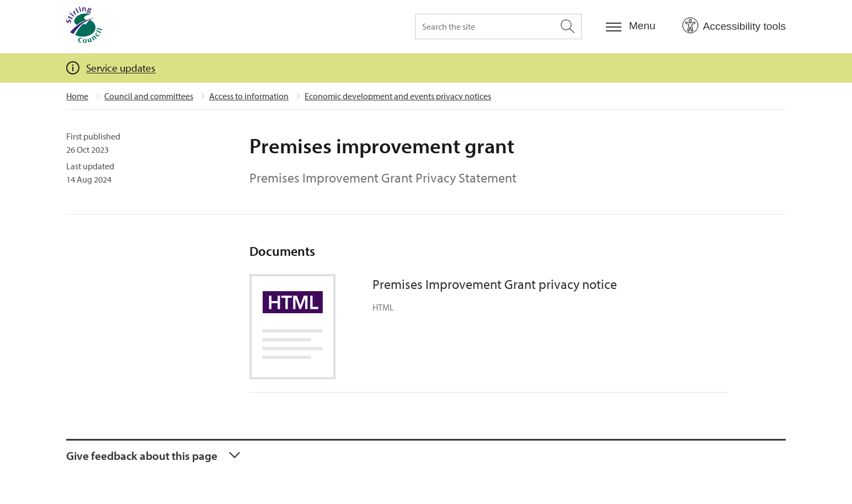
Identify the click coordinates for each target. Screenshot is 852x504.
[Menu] (631, 26)
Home (77, 96)
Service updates (121, 68)
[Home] (84, 26)
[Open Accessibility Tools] (734, 26)
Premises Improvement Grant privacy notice (495, 284)
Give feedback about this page (142, 455)
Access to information (249, 96)
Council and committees (149, 96)
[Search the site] (498, 26)
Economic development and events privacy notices (398, 96)
